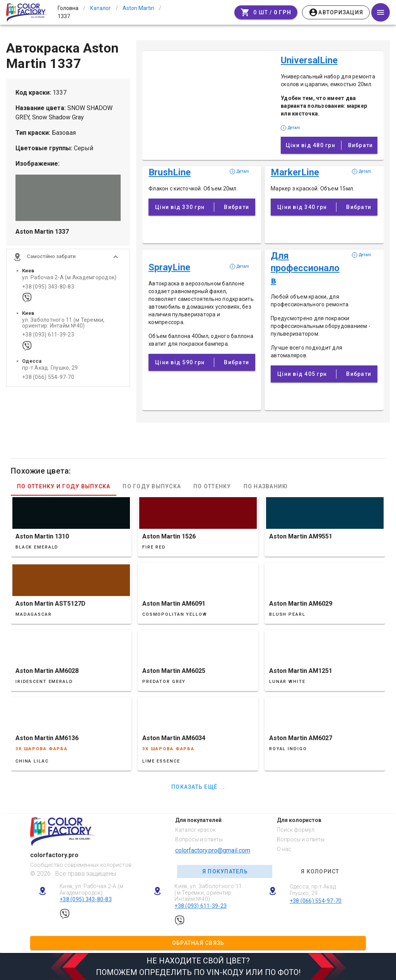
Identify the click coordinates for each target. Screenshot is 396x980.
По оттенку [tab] (212, 486)
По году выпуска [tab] (152, 486)
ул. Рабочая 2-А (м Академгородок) (69, 279)
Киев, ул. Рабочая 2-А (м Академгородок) (91, 889)
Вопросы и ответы (199, 839)
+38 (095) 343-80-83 (48, 288)
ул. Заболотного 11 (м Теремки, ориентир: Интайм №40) (63, 324)
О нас (284, 849)
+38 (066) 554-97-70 (48, 378)
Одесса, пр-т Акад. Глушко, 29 (313, 890)
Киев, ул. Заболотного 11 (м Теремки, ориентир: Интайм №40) (208, 893)
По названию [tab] (266, 486)
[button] (68, 258)
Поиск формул (296, 830)
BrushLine (170, 172)
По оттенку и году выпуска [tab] (64, 486)
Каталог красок (195, 830)
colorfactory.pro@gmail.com (213, 850)
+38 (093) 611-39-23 (48, 336)
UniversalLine (309, 60)
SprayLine (169, 267)
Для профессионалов (305, 268)
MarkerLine (295, 172)
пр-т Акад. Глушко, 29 (50, 369)
